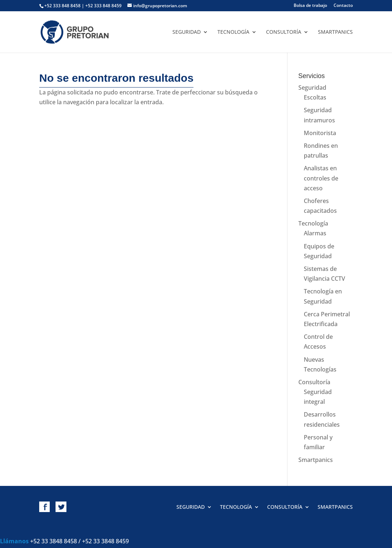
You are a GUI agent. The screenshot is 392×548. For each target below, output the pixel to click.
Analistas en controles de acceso (321, 178)
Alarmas (315, 233)
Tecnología (233, 32)
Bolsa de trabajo (310, 6)
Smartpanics (335, 32)
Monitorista (320, 133)
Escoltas (315, 97)
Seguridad (187, 32)
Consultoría (284, 32)
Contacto (343, 6)
